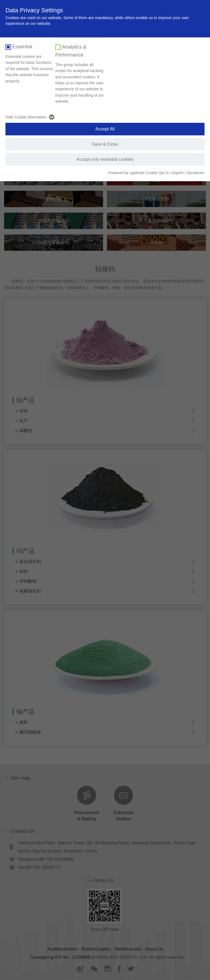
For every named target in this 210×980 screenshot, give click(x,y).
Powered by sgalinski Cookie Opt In (139, 173)
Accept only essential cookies (105, 159)
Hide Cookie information (26, 117)
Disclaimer (196, 173)
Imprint (178, 173)
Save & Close (105, 144)
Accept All (105, 129)
